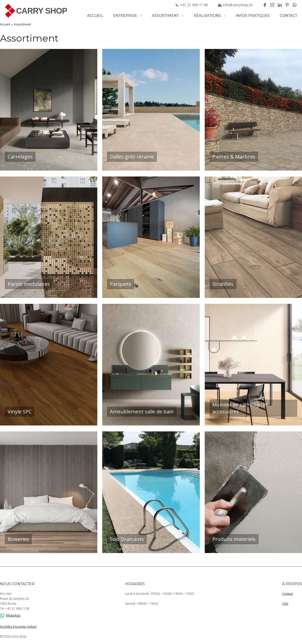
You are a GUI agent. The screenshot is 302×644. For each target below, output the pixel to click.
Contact (288, 16)
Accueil (95, 16)
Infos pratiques (253, 16)
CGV (285, 604)
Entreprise (125, 16)
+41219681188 (191, 5)
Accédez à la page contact (18, 627)
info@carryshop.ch (235, 5)
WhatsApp (10, 616)
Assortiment (165, 16)
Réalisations (207, 16)
